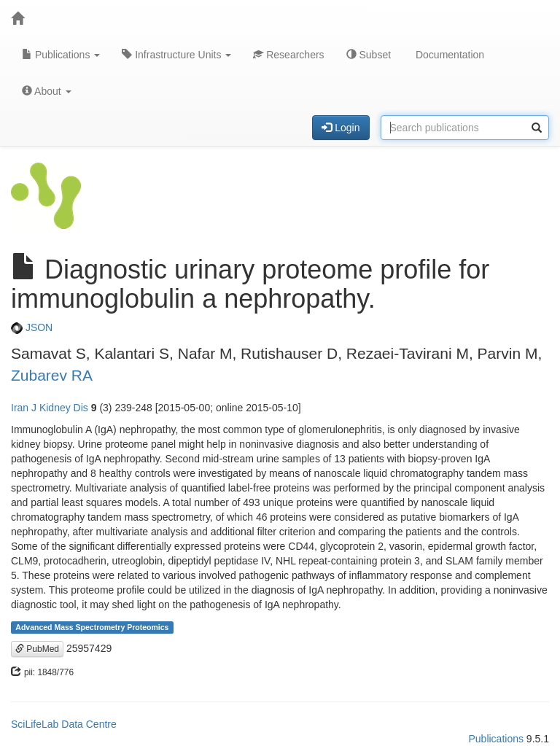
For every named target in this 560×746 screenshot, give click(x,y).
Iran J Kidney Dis (50, 408)
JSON (32, 327)
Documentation (448, 55)
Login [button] (341, 128)
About (47, 91)
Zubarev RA (52, 375)
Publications (61, 55)
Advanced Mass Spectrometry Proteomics (92, 627)
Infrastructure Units (176, 55)
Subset (369, 55)
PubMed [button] (37, 649)
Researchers (288, 55)
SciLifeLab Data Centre (64, 724)
